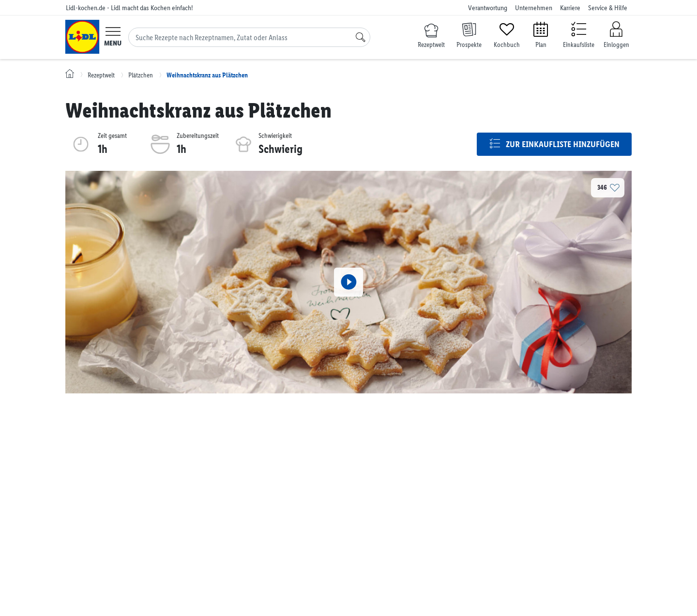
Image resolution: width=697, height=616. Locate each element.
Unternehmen (534, 8)
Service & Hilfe (608, 8)
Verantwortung (488, 8)
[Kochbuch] (507, 34)
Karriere (570, 8)
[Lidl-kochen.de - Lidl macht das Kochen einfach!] (82, 37)
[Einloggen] (616, 35)
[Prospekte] (469, 34)
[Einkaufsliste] (578, 34)
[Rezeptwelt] (431, 37)
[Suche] (361, 37)
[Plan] (541, 34)
